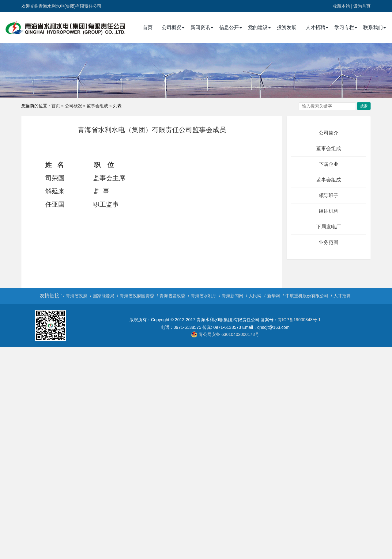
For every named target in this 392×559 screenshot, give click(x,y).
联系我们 (375, 28)
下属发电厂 (329, 227)
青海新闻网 (232, 296)
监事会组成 (97, 106)
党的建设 (260, 28)
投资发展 (287, 27)
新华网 (273, 296)
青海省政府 (77, 296)
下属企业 (329, 164)
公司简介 (329, 133)
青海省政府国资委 (137, 296)
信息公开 (231, 28)
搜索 (364, 106)
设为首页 (362, 6)
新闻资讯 (202, 28)
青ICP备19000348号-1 (299, 320)
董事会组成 (329, 148)
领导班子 (329, 195)
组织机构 (329, 211)
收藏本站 (341, 6)
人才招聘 (317, 28)
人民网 (255, 296)
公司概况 (173, 28)
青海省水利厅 (204, 296)
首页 (148, 27)
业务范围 (329, 242)
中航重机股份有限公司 (307, 296)
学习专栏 (346, 28)
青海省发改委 (172, 296)
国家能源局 (104, 296)
